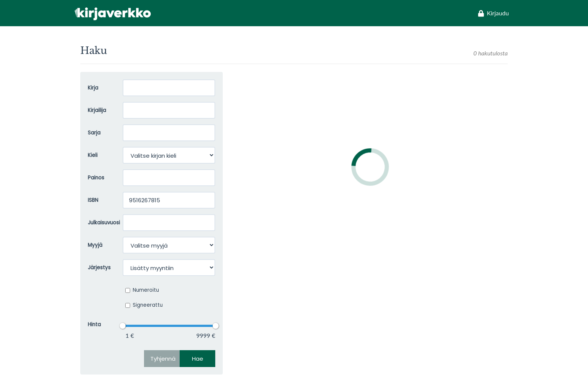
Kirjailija (97, 110)
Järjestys (99, 268)
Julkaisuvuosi (100, 223)
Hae (198, 359)
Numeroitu (142, 290)
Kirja (93, 88)
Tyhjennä (163, 359)
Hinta (94, 325)
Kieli (93, 155)
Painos (96, 178)
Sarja (94, 133)
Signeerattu (144, 305)
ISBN (93, 200)
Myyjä (95, 245)
